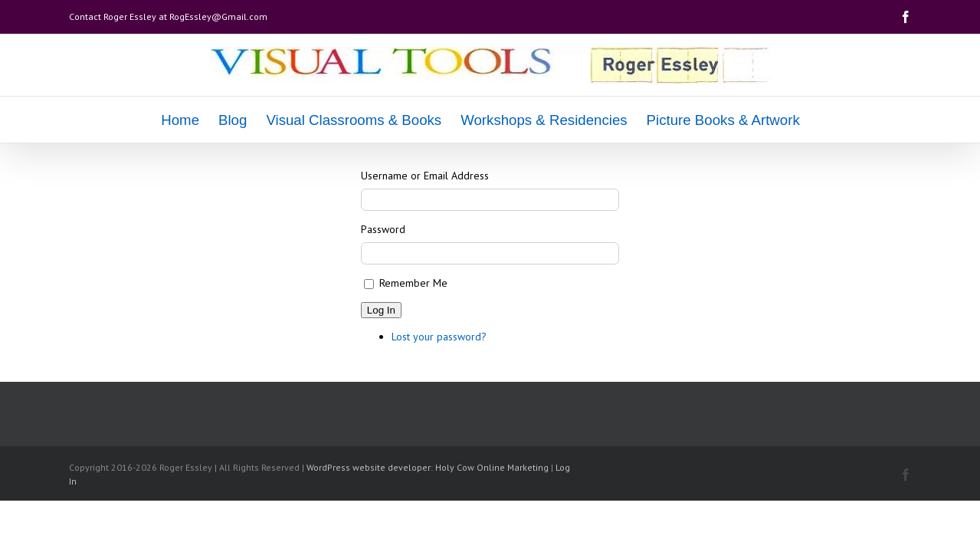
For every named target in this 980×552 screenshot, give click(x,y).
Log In (381, 310)
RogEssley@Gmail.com (218, 16)
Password (383, 229)
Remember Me (413, 283)
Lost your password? (439, 337)
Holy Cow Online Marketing (492, 467)
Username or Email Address (425, 176)
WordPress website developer (369, 467)
